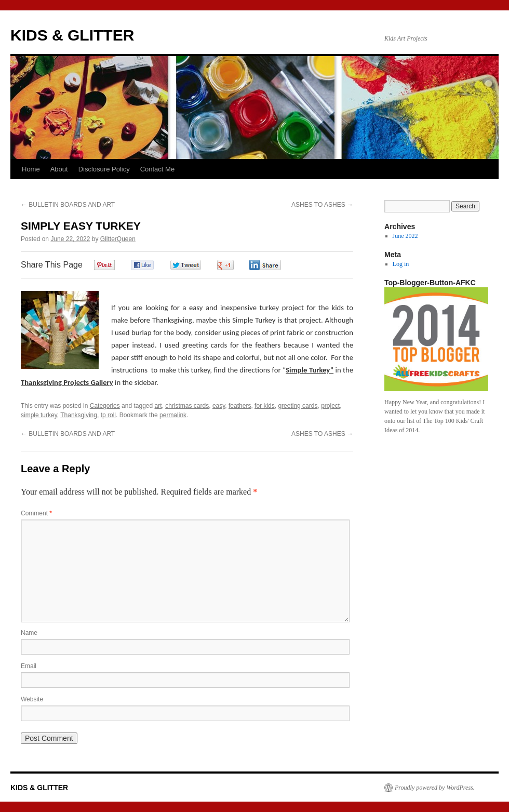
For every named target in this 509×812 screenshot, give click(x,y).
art (158, 406)
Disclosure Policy (104, 169)
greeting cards (298, 406)
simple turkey (39, 415)
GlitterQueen (118, 239)
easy (219, 406)
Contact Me (157, 169)
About (59, 169)
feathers (240, 406)
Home (31, 169)
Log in (401, 264)
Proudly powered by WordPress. (435, 788)
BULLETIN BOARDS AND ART (68, 205)
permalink (173, 415)
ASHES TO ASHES (322, 205)
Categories (105, 406)
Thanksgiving (79, 415)
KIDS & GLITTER (72, 35)
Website (32, 699)
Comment (36, 513)
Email (29, 666)
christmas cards (187, 406)
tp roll (108, 415)
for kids (265, 406)
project (330, 406)
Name (29, 633)
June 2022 (405, 236)
